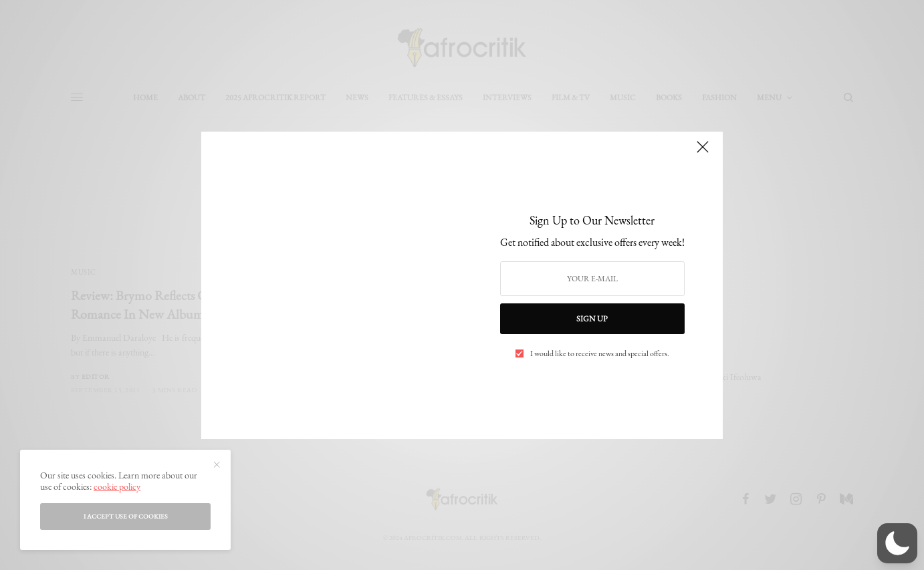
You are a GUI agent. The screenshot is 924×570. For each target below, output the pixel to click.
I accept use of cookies (126, 516)
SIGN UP (592, 319)
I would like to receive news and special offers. (600, 353)
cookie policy (117, 486)
